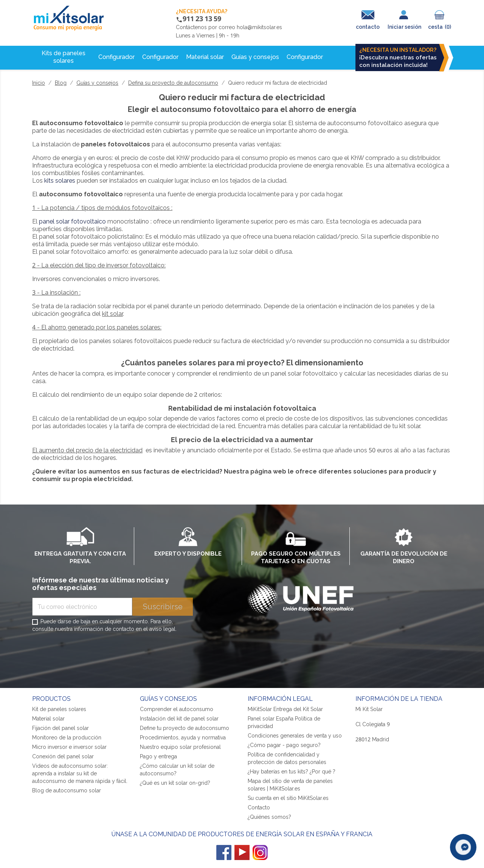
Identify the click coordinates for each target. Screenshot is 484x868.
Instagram (260, 852)
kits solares (60, 181)
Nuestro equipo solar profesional (180, 747)
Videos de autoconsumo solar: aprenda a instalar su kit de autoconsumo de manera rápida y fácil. (80, 773)
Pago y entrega (158, 756)
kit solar (112, 314)
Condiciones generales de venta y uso (295, 736)
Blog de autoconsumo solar (67, 790)
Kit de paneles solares (59, 709)
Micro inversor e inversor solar (69, 747)
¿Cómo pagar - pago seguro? (284, 745)
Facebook (224, 852)
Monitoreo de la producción (67, 738)
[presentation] (90, 654)
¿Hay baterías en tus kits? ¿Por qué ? (292, 772)
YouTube (242, 852)
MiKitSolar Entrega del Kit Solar (285, 709)
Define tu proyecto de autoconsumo (185, 728)
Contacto (259, 807)
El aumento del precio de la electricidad (87, 450)
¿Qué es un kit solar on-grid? (175, 783)
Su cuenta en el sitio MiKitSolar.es (288, 798)
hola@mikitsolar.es (259, 27)
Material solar (48, 719)
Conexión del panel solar (63, 756)
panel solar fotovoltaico (72, 221)
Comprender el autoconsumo (177, 709)
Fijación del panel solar (60, 728)
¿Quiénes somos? (269, 817)
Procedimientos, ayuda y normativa (183, 738)
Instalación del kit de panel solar (179, 719)
